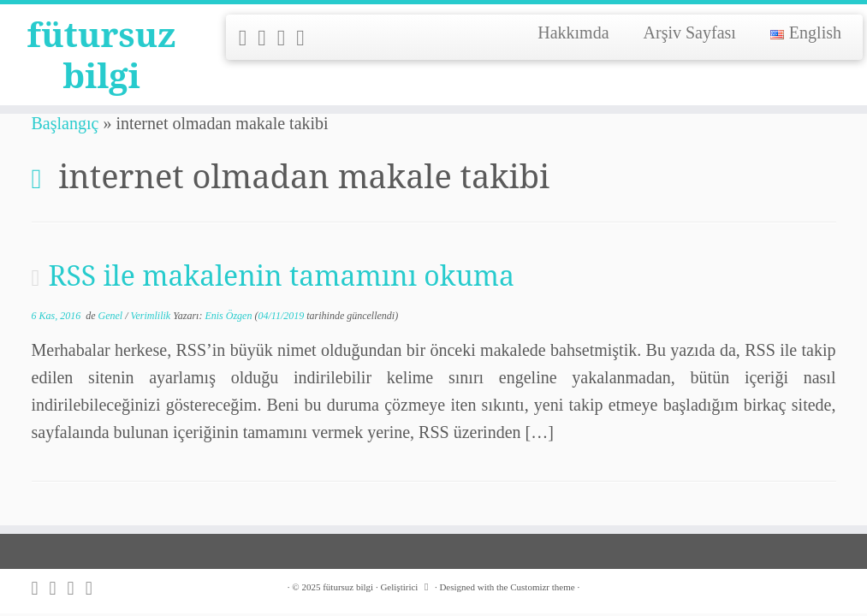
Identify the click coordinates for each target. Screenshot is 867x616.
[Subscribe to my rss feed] (249, 38)
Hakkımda (573, 33)
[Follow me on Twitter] (267, 38)
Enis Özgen (228, 316)
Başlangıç (65, 123)
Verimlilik (152, 316)
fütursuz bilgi (102, 55)
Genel (112, 316)
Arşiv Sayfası (690, 33)
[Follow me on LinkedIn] (306, 38)
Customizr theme (542, 587)
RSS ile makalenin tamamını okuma (281, 275)
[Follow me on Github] (287, 38)
